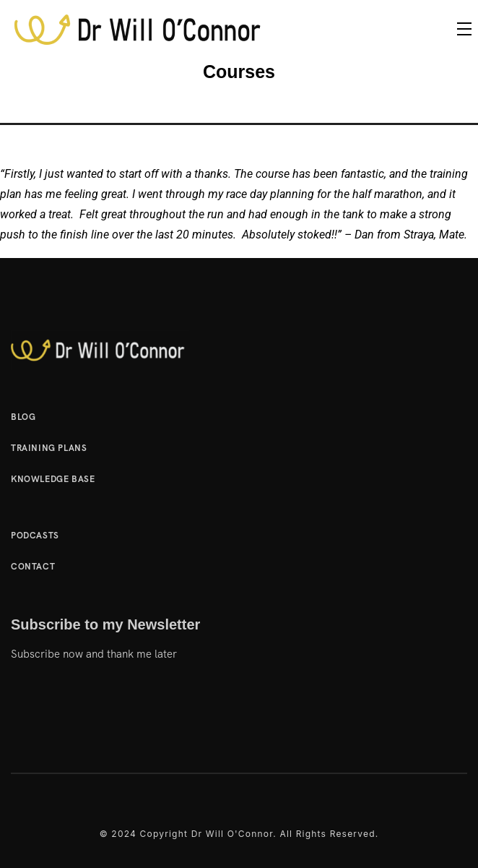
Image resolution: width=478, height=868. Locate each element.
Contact (33, 567)
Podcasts (35, 536)
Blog (23, 417)
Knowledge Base (53, 479)
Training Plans (49, 448)
